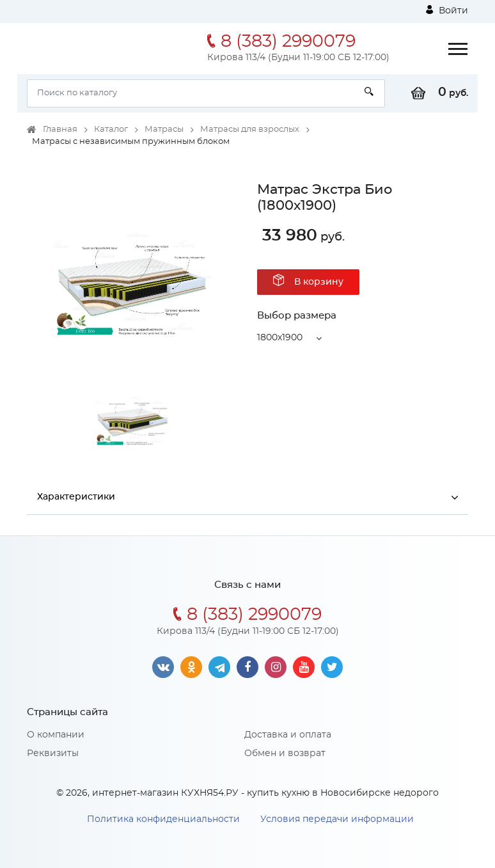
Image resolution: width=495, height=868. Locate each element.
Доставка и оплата (288, 735)
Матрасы (164, 130)
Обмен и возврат (285, 754)
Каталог (111, 130)
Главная (60, 130)
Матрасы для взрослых (250, 130)
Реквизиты (53, 754)
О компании (56, 735)
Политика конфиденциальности (163, 819)
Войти (447, 10)
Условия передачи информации (337, 819)
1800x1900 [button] (280, 338)
